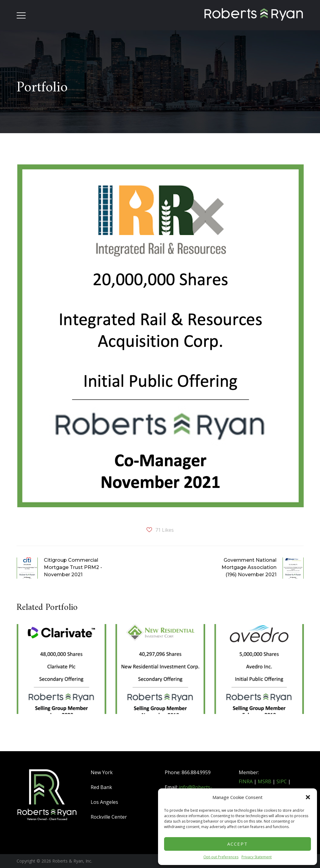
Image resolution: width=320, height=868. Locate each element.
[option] (61, 679)
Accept (238, 844)
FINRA (246, 781)
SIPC (282, 781)
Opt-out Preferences (221, 857)
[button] (308, 797)
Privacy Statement (257, 857)
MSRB (265, 781)
